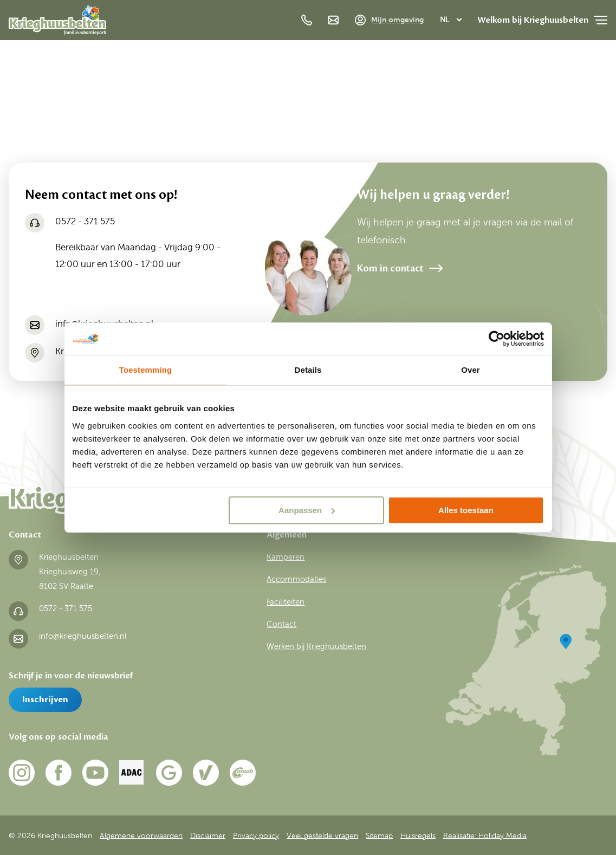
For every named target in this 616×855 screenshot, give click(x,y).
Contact (281, 624)
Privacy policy (256, 835)
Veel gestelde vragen (322, 835)
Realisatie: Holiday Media (485, 835)
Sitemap (379, 835)
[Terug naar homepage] (57, 23)
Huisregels (418, 835)
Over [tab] (471, 370)
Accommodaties (296, 579)
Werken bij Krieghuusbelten (316, 646)
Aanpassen (307, 510)
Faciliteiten (286, 602)
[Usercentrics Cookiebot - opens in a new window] (497, 339)
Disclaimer (208, 835)
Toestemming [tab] (146, 370)
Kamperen (286, 557)
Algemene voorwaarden (141, 835)
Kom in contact (390, 268)
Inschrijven (45, 699)
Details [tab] (308, 370)
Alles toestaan (466, 510)
